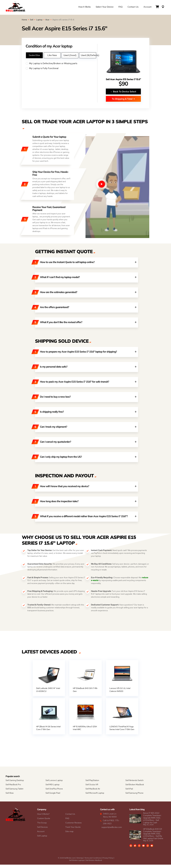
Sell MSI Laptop (52, 788)
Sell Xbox (10, 796)
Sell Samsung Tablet (14, 792)
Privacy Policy (108, 861)
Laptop (39, 20)
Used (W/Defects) (88, 55)
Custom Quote (44, 822)
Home (24, 20)
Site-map (69, 835)
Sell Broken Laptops (77, 864)
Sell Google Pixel (53, 796)
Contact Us (133, 7)
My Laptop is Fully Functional (61, 68)
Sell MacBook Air (93, 792)
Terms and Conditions (93, 861)
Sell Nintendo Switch (134, 784)
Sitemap (80, 861)
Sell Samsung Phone (134, 796)
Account (148, 7)
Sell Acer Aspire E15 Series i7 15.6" (123, 79)
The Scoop (42, 826)
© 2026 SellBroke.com (67, 861)
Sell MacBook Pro (13, 788)
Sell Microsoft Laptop (95, 796)
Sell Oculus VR (92, 788)
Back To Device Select (123, 91)
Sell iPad (129, 792)
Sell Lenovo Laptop (54, 784)
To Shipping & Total (123, 99)
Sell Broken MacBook (135, 788)
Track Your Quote (73, 831)
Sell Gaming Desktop (15, 784)
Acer (47, 20)
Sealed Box (34, 55)
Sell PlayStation (92, 784)
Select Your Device (105, 7)
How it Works (85, 7)
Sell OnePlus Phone (54, 792)
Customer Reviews (73, 826)
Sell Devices (42, 831)
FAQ (120, 7)
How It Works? (43, 817)
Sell (32, 20)
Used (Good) (70, 55)
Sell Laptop (42, 839)
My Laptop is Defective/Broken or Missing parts (61, 63)
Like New (52, 55)
